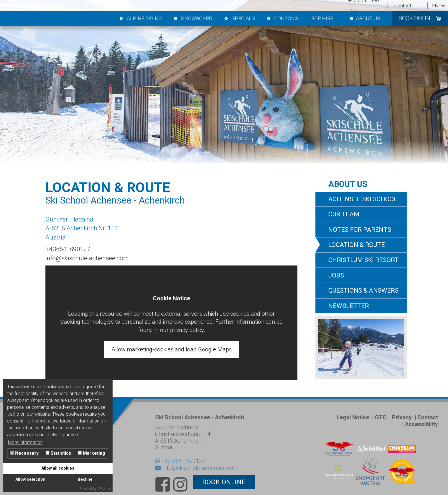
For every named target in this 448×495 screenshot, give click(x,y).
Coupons (282, 19)
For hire (322, 18)
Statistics (58, 453)
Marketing (92, 453)
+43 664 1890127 (183, 461)
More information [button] (25, 442)
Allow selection (30, 479)
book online (416, 18)
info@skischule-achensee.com (87, 258)
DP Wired (104, 489)
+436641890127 (68, 249)
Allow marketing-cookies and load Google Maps (172, 349)
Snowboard (193, 19)
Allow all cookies (58, 468)
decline (85, 479)
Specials (239, 19)
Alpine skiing (140, 19)
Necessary (24, 453)
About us (364, 19)
